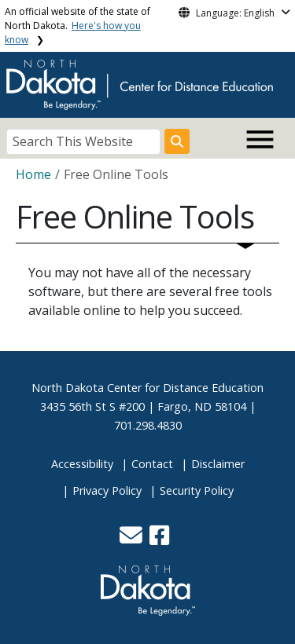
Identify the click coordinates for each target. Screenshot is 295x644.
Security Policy (197, 490)
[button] (133, 539)
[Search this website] (177, 141)
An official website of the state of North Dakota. (77, 26)
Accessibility (82, 464)
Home (33, 174)
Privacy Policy (107, 490)
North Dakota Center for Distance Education (147, 388)
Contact (152, 464)
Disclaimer (218, 464)
